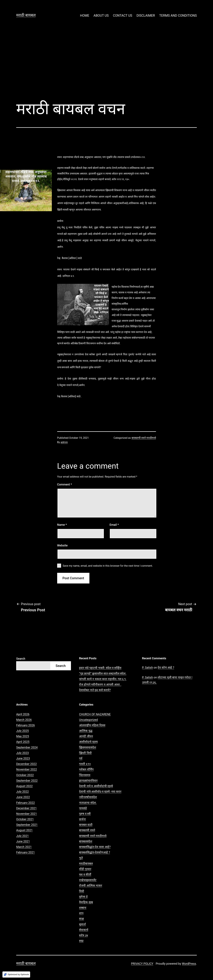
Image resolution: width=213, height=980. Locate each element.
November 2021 (27, 814)
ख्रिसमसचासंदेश (88, 747)
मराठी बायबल (26, 15)
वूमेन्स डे (83, 897)
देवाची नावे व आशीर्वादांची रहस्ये (96, 786)
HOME (85, 16)
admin (64, 442)
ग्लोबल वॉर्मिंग (86, 769)
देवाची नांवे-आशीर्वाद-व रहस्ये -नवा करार (100, 792)
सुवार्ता (82, 924)
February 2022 (26, 803)
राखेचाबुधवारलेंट (88, 880)
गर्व (81, 758)
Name (62, 525)
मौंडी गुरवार (85, 869)
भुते (81, 858)
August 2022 (24, 786)
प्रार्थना (82, 819)
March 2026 (24, 720)
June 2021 (23, 841)
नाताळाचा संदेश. (88, 803)
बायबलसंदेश (86, 841)
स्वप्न (81, 941)
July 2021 (23, 836)
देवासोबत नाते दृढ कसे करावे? (95, 690)
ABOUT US (101, 16)
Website (62, 545)
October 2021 (25, 819)
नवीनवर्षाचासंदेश (88, 797)
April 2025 (23, 742)
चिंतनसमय (85, 775)
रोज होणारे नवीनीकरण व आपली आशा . (100, 684)
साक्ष (81, 919)
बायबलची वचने (87, 830)
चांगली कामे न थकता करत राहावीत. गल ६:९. (103, 679)
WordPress (189, 964)
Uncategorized (88, 720)
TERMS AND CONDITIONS (178, 16)
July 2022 (23, 792)
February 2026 (26, 725)
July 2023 (23, 753)
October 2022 (25, 775)
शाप (81, 913)
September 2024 (27, 747)
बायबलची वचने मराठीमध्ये (144, 438)
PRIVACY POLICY (142, 964)
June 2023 (23, 758)
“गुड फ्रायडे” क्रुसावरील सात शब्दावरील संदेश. (103, 673)
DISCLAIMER (146, 16)
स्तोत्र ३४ (83, 935)
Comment (65, 484)
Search (21, 659)
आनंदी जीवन (86, 736)
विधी (82, 891)
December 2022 (26, 764)
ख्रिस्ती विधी (85, 753)
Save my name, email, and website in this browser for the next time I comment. (108, 566)
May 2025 (23, 736)
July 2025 (23, 731)
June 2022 (23, 797)
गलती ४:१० (85, 764)
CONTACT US (123, 16)
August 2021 (24, 830)
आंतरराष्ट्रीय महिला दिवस (92, 725)
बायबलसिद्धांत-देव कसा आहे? (95, 847)
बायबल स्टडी (86, 825)
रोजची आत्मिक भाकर (91, 885)
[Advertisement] (107, 63)
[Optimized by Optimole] (16, 975)
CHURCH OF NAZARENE (95, 714)
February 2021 (26, 852)
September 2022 (27, 781)
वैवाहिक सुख (86, 902)
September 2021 (27, 825)
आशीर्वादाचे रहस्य (88, 742)
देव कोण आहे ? (166, 667)
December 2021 (26, 808)
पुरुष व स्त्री (85, 814)
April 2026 (23, 714)
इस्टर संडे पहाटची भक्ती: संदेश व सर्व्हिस (100, 668)
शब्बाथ (83, 908)
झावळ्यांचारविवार (88, 781)
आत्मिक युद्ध (86, 731)
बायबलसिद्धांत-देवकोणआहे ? (95, 852)
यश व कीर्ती (85, 874)
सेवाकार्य (84, 930)
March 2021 (24, 847)
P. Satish (148, 667)
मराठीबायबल (86, 863)
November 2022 (27, 769)
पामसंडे (83, 808)
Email (114, 525)
